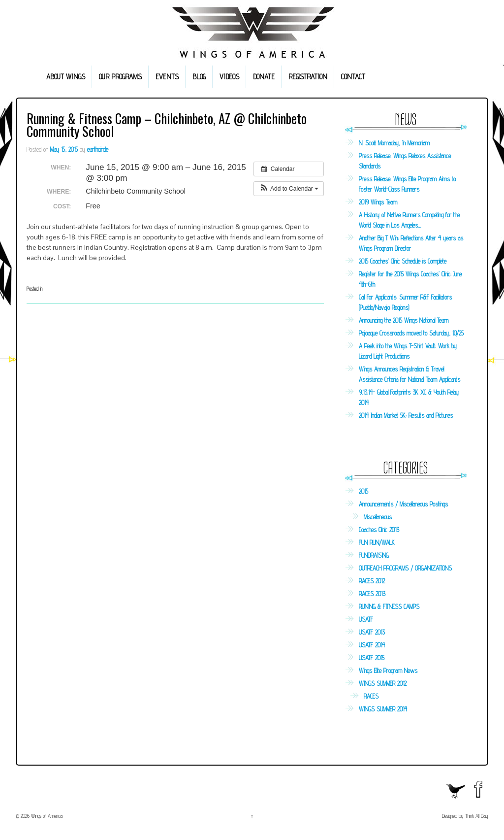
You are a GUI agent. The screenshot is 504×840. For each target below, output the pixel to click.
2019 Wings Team (378, 202)
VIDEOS (229, 77)
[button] (289, 189)
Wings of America (46, 816)
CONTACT (353, 77)
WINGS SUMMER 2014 (383, 709)
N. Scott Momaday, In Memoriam (394, 143)
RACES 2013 (372, 594)
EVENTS (167, 77)
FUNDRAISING (374, 555)
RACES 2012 (372, 581)
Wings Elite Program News (388, 671)
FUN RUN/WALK (377, 542)
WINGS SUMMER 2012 (383, 683)
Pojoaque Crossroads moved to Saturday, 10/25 (411, 333)
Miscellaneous (378, 517)
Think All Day (477, 816)
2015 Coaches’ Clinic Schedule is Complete (403, 261)
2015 (363, 491)
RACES (371, 696)
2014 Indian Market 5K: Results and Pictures (406, 415)
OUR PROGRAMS (120, 77)
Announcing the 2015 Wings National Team (404, 320)
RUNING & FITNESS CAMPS (389, 606)
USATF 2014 (372, 645)
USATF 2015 (372, 658)
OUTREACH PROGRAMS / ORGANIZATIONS (405, 568)
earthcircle (98, 149)
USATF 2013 (372, 632)
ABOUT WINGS (66, 77)
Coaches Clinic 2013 (379, 530)
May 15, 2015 (64, 149)
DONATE (264, 77)
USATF (366, 619)
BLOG (199, 77)
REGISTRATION (308, 77)
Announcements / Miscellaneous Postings (403, 504)
